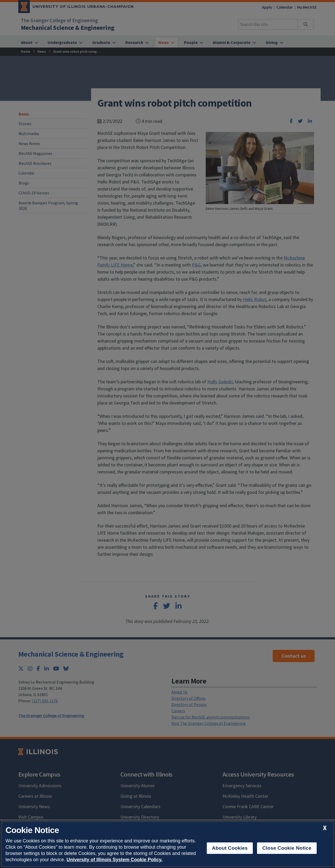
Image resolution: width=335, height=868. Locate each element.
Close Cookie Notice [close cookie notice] (287, 848)
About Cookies (230, 848)
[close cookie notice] (325, 828)
